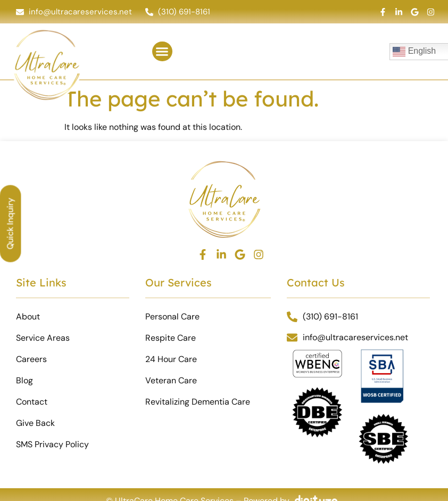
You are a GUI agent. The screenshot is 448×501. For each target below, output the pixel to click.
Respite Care (171, 338)
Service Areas (43, 338)
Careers (31, 359)
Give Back (35, 423)
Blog (24, 380)
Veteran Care (171, 380)
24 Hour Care (171, 359)
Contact (32, 402)
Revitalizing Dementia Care (198, 402)
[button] (162, 52)
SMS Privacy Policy (52, 444)
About (28, 317)
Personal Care (172, 317)
